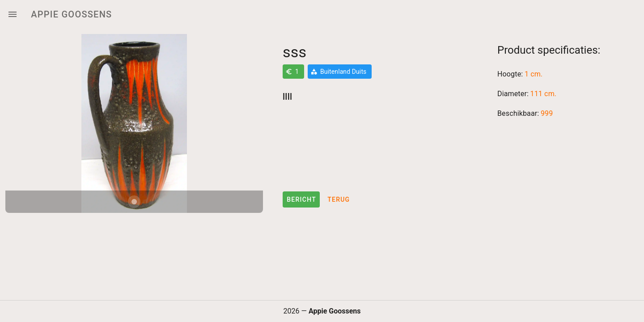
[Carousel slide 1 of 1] (134, 202)
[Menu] (13, 14)
